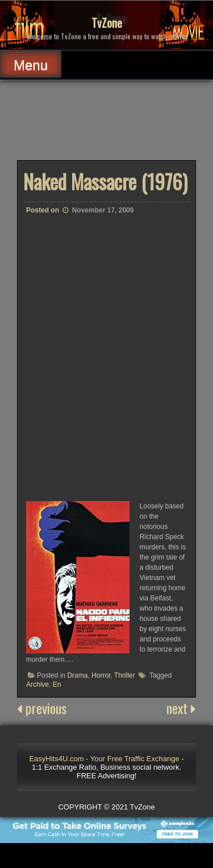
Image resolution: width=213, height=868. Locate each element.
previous (42, 708)
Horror (101, 675)
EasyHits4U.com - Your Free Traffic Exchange (104, 759)
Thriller (125, 675)
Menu (31, 65)
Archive (37, 685)
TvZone (107, 23)
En (57, 685)
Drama (77, 675)
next (181, 708)
